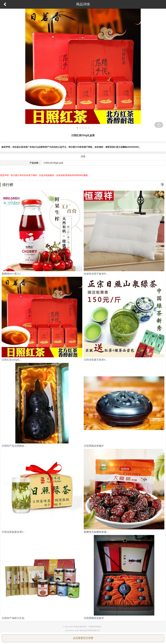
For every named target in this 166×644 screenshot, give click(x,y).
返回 (5, 4)
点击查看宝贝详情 (83, 638)
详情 (83, 156)
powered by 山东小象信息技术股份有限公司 (82, 630)
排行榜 (7, 185)
